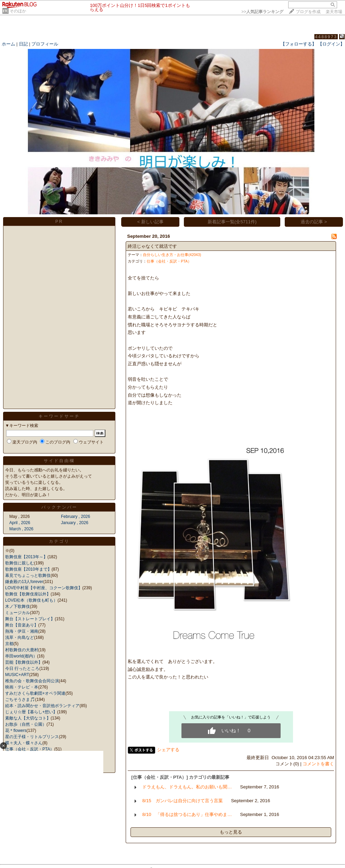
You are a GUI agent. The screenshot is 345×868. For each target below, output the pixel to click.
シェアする (168, 750)
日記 (23, 44)
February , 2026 (76, 517)
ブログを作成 (308, 12)
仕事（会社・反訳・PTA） (169, 261)
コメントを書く (318, 764)
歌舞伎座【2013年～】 (26, 557)
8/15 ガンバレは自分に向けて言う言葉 (182, 801)
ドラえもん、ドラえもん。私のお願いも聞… (187, 787)
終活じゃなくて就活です (152, 246)
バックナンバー (59, 507)
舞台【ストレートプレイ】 (30, 619)
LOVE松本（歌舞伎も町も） (31, 600)
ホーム (8, 44)
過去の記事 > (314, 222)
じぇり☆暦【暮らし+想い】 (31, 712)
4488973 (326, 37)
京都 (9, 644)
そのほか (18, 11)
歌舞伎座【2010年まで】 (28, 569)
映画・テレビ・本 (22, 687)
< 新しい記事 (151, 222)
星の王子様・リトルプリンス (32, 737)
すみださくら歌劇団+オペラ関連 (35, 693)
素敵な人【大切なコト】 (28, 718)
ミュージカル (18, 613)
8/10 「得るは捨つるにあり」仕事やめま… (187, 814)
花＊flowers (16, 731)
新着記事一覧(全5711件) (232, 222)
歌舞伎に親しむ (20, 563)
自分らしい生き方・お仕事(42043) (172, 255)
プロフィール (45, 44)
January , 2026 (75, 523)
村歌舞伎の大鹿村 (22, 650)
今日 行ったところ (22, 668)
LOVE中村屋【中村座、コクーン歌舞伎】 (44, 588)
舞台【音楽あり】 (22, 625)
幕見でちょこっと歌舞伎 (28, 575)
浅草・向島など (20, 637)
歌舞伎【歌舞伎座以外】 (28, 594)
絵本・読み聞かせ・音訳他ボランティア (42, 706)
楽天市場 (334, 12)
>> (262, 12)
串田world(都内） (21, 656)
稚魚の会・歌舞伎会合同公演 (32, 681)
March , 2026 (21, 529)
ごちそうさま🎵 (20, 699)
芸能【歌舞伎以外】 (24, 662)
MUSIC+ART (17, 675)
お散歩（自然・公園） (26, 724)
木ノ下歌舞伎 (18, 606)
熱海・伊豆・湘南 (22, 631)
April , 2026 (20, 523)
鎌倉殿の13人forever (24, 582)
